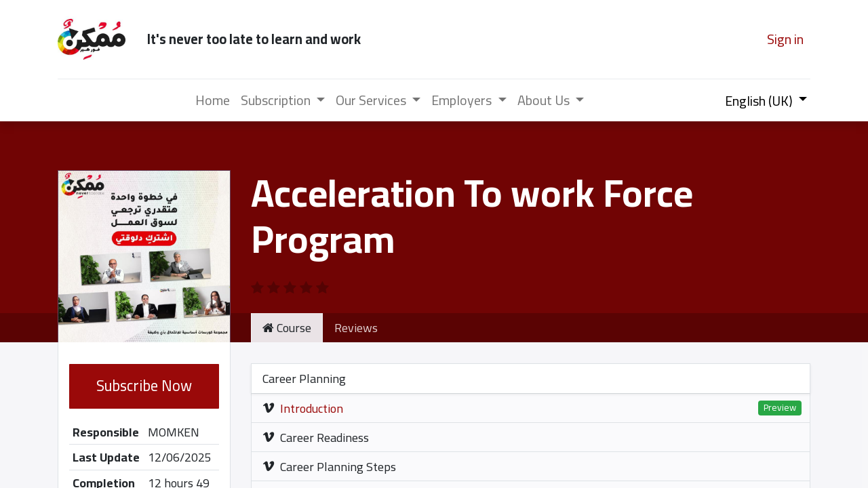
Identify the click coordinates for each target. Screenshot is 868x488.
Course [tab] (287, 328)
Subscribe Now (144, 386)
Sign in (785, 39)
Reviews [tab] (356, 328)
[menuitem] (213, 100)
